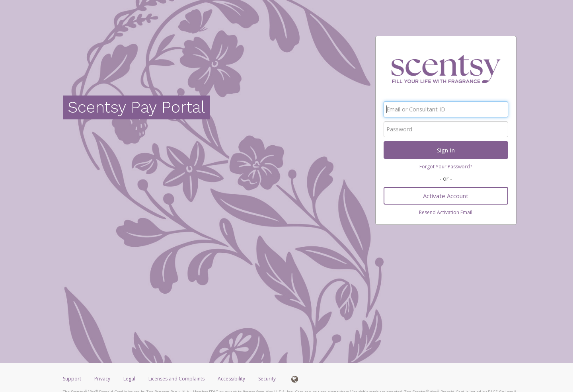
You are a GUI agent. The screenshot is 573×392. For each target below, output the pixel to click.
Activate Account (446, 196)
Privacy (102, 379)
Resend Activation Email (446, 212)
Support (72, 379)
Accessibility (231, 379)
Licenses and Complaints (177, 379)
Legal (129, 379)
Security (267, 379)
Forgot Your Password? (446, 167)
